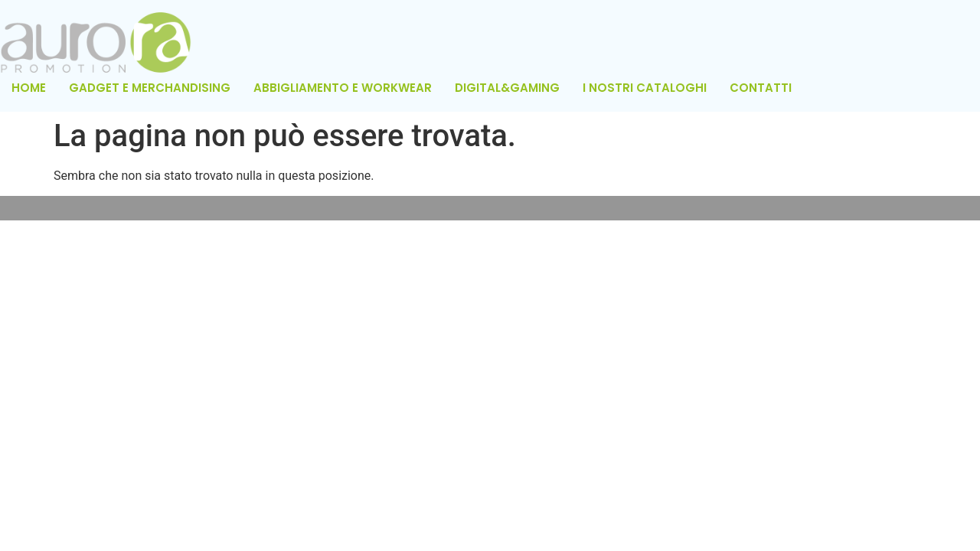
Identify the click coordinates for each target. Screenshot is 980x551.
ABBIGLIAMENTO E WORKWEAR (343, 88)
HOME (29, 88)
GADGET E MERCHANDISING (150, 88)
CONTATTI (761, 88)
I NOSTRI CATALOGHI (645, 88)
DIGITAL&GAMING (507, 88)
